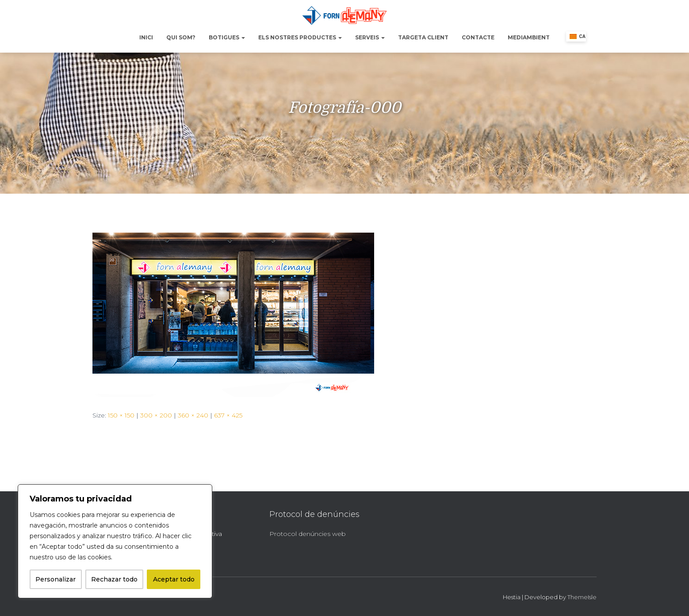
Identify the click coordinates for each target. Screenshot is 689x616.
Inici (146, 37)
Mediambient (529, 37)
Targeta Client (423, 37)
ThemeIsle (582, 597)
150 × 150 (121, 415)
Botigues (227, 37)
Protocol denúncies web (308, 534)
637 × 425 (228, 415)
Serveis (370, 37)
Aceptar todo (174, 579)
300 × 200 (156, 415)
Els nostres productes (300, 37)
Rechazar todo (114, 579)
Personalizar (56, 579)
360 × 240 (193, 415)
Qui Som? (181, 37)
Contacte (478, 37)
